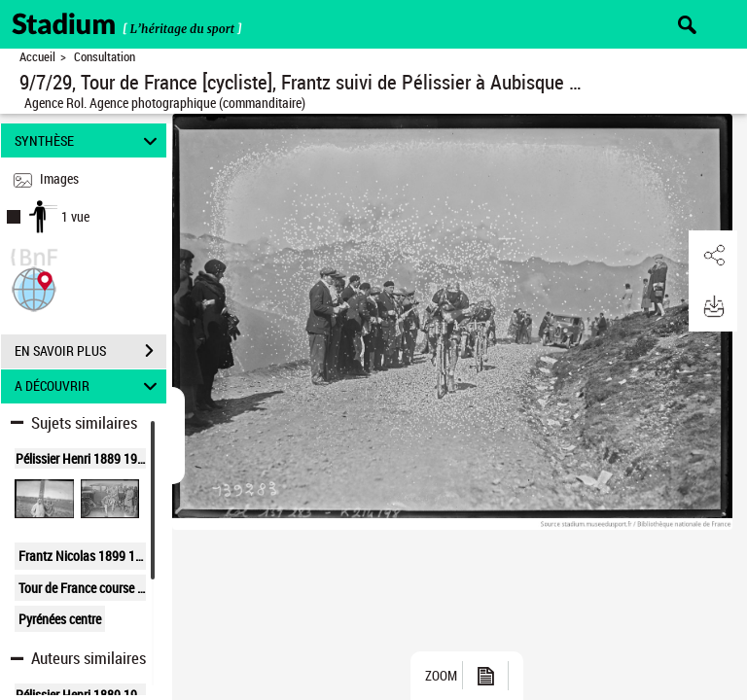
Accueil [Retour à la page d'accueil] (37, 57)
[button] (34, 287)
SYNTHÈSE (89, 140)
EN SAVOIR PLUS (90, 351)
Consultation (105, 57)
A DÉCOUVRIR (89, 386)
